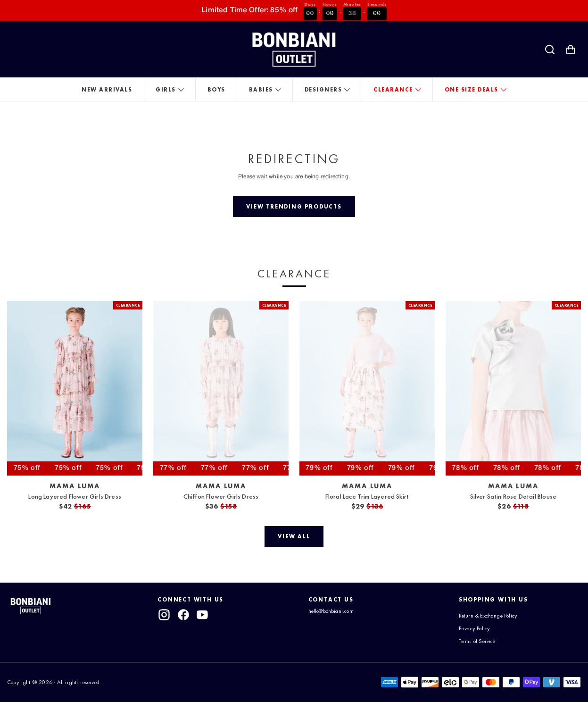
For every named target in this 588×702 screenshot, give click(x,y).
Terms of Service (477, 641)
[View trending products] (294, 207)
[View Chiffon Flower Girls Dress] (221, 388)
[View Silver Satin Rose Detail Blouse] (513, 388)
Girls (166, 90)
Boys (216, 90)
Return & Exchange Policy (488, 616)
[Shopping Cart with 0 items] (571, 50)
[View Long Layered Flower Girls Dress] (75, 388)
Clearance (393, 90)
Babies (261, 90)
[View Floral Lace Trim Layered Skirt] (367, 388)
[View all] (294, 536)
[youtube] (202, 615)
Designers (323, 90)
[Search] (550, 50)
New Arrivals (107, 90)
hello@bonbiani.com (331, 611)
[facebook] (183, 615)
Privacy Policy (475, 628)
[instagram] (164, 615)
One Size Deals (472, 90)
